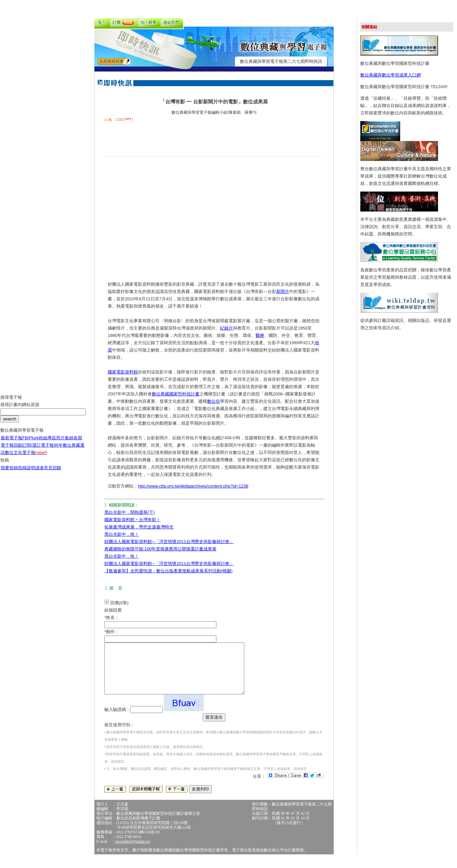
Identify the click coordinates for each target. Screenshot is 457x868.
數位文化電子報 (26, 457)
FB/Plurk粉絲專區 (39, 443)
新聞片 (283, 291)
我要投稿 (9, 473)
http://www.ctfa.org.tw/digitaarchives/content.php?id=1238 (193, 486)
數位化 (214, 401)
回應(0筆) (119, 603)
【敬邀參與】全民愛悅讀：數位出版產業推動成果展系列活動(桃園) (169, 571)
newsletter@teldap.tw (133, 851)
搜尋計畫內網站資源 (20, 410)
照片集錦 (65, 443)
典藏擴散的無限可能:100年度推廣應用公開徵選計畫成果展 (160, 549)
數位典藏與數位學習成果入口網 (391, 75)
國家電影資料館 (123, 372)
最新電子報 (11, 443)
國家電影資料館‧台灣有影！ (132, 520)
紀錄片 (227, 328)
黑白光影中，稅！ (122, 534)
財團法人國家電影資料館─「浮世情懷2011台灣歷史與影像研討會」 (169, 542)
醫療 (260, 335)
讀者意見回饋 (48, 473)
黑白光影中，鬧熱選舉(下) (130, 512)
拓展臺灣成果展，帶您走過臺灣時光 (139, 527)
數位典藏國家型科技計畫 (176, 394)
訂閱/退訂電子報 (38, 450)
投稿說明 (27, 473)
